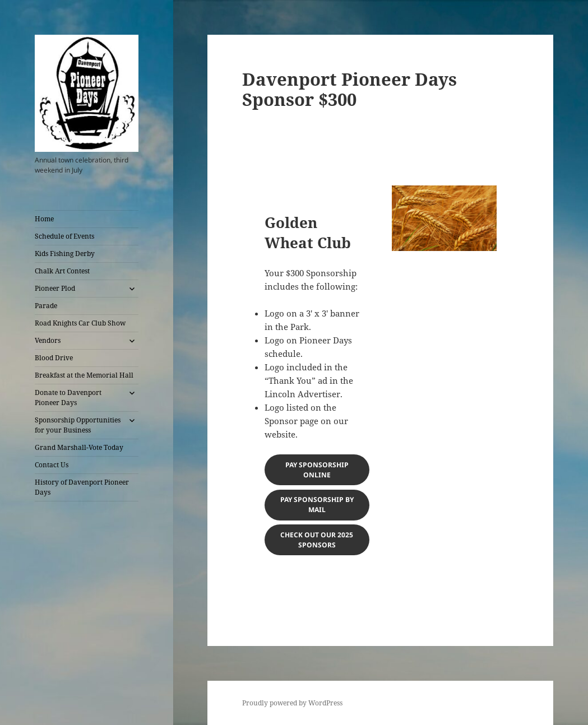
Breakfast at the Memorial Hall (84, 375)
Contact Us (52, 465)
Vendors (48, 340)
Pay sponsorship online (317, 470)
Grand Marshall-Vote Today (79, 447)
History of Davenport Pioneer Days (82, 487)
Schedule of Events (64, 236)
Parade (46, 306)
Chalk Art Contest (62, 271)
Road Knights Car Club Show (80, 323)
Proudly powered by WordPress (292, 703)
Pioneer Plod (55, 288)
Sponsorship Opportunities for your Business (78, 425)
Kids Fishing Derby (65, 254)
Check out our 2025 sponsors (317, 540)
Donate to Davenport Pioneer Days (68, 398)
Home (44, 219)
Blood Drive (54, 358)
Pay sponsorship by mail (317, 505)
